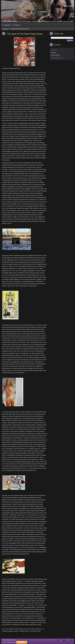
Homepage (6, 29)
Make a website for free (9, 642)
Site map (64, 640)
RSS (71, 640)
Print (58, 640)
